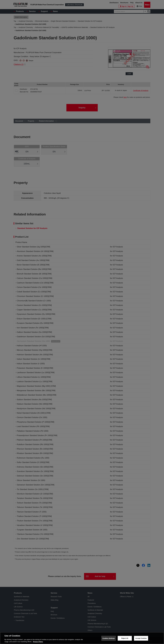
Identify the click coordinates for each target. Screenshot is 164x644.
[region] (82, 638)
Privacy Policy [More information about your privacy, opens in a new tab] (38, 642)
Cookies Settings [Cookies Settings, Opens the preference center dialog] (109, 638)
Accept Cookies (141, 638)
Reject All (125, 638)
